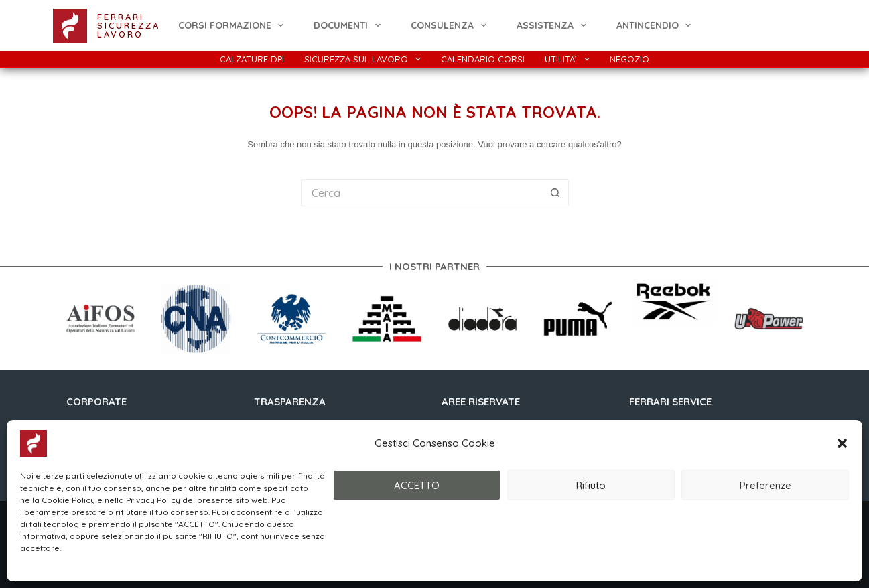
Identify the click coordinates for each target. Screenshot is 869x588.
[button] (842, 443)
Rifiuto (591, 485)
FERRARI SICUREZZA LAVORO (129, 25)
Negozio (629, 59)
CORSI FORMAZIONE (234, 25)
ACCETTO (417, 485)
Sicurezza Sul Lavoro (365, 59)
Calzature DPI (252, 59)
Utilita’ (570, 59)
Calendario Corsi (483, 59)
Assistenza (554, 25)
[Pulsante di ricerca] (555, 193)
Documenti (350, 25)
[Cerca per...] (421, 193)
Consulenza (451, 25)
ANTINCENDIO (657, 25)
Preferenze (765, 485)
